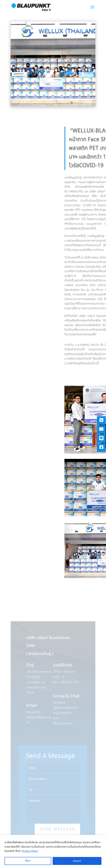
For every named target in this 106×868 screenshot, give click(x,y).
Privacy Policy (30, 851)
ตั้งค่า (28, 861)
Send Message (57, 834)
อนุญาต (77, 861)
